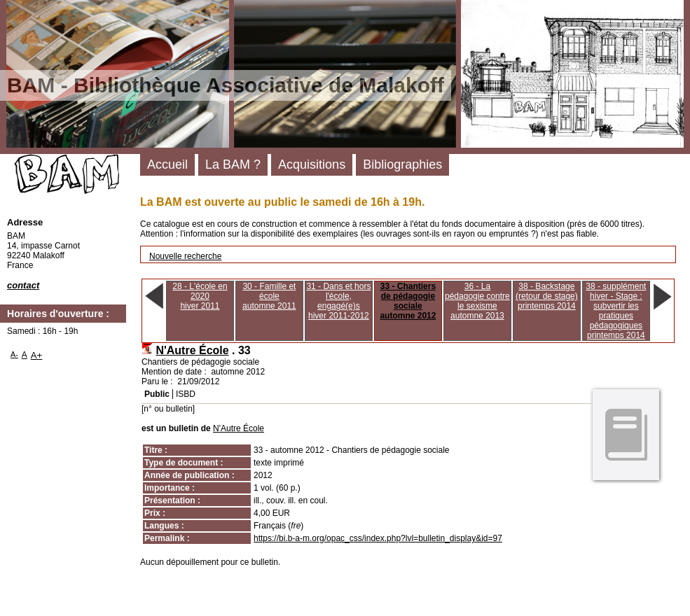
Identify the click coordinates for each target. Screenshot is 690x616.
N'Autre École (192, 350)
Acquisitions (312, 164)
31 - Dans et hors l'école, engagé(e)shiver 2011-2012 (338, 301)
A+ (37, 355)
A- (14, 354)
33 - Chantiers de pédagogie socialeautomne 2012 (408, 301)
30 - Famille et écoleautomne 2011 (269, 296)
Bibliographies (402, 164)
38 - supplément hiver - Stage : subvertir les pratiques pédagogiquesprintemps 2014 (616, 311)
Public (157, 394)
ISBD (186, 394)
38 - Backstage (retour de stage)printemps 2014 (547, 296)
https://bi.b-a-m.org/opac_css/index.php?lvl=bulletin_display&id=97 (378, 538)
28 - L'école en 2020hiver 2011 (200, 296)
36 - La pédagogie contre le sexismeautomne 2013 (477, 301)
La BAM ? (233, 164)
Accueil (167, 164)
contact (23, 285)
